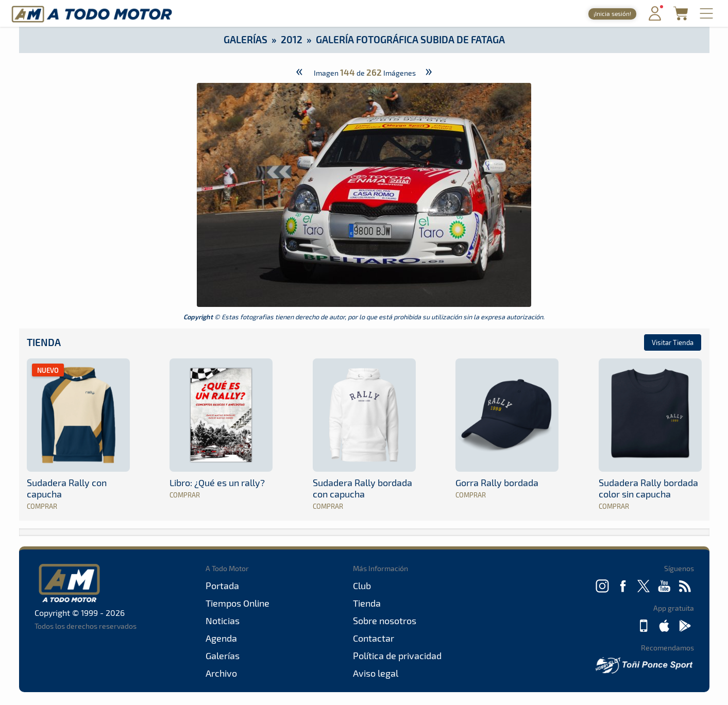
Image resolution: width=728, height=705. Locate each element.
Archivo (221, 673)
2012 (292, 39)
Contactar (374, 638)
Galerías (246, 39)
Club (362, 586)
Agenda (221, 638)
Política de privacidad (397, 656)
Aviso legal (376, 673)
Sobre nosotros (385, 621)
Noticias (223, 621)
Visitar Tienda (673, 342)
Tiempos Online (238, 603)
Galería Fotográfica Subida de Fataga (410, 39)
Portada (222, 586)
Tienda (44, 342)
